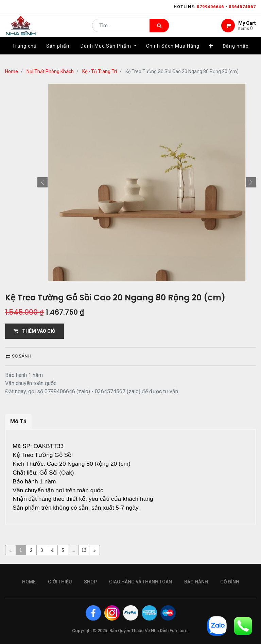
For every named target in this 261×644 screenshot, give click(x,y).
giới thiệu (60, 582)
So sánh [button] (18, 356)
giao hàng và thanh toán (141, 582)
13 (84, 550)
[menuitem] (24, 53)
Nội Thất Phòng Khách (50, 71)
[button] (211, 53)
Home (12, 71)
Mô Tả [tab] (18, 421)
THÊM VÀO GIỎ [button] (34, 331)
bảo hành (196, 582)
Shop (90, 582)
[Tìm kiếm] (159, 29)
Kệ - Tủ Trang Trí (100, 71)
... (73, 550)
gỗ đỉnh (230, 582)
